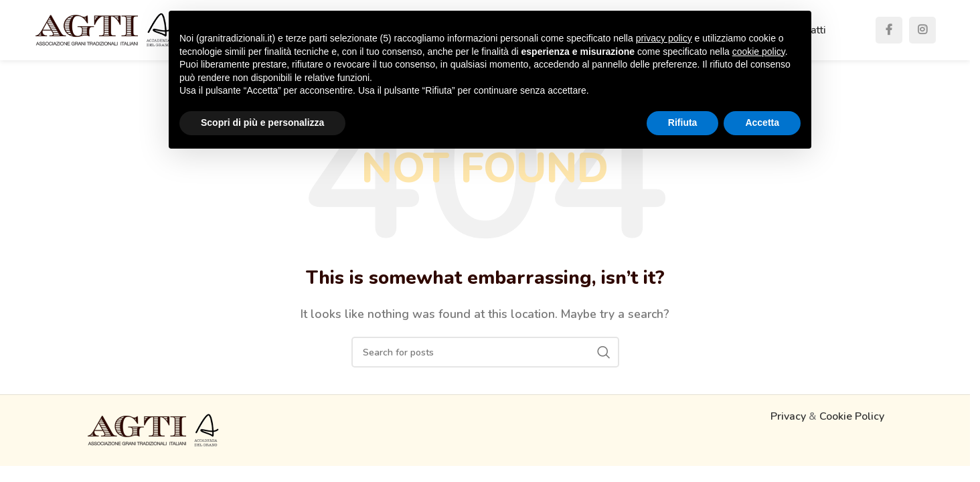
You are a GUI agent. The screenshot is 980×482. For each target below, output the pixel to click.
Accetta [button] (762, 123)
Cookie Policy (852, 416)
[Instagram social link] (922, 30)
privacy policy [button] (664, 38)
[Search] (485, 352)
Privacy (788, 416)
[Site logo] (104, 29)
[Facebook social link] (889, 30)
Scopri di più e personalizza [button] (262, 123)
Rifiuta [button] (683, 123)
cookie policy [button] (759, 52)
